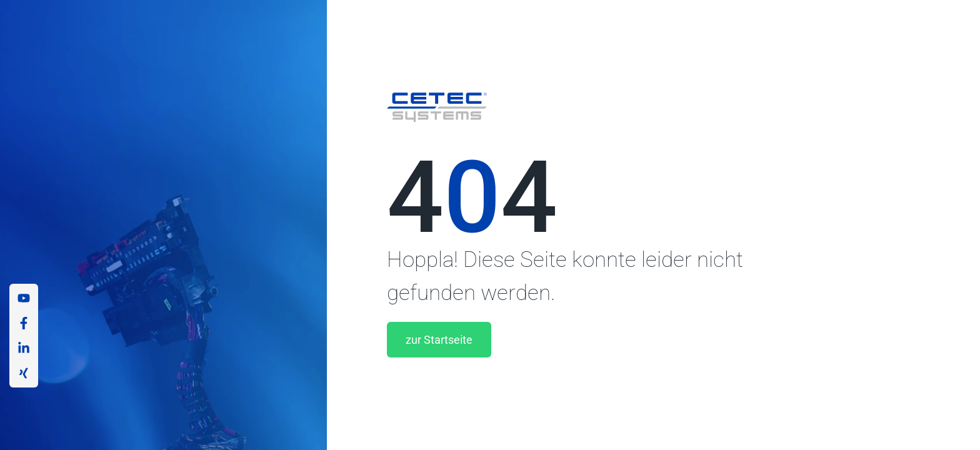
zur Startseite (439, 340)
